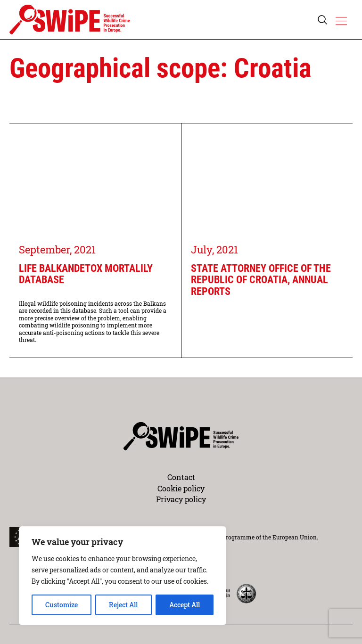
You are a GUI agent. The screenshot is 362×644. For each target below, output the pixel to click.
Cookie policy (181, 488)
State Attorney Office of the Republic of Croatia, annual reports (261, 280)
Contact (181, 477)
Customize (62, 605)
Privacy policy (181, 499)
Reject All (123, 605)
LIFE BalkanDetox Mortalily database (86, 274)
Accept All (185, 605)
